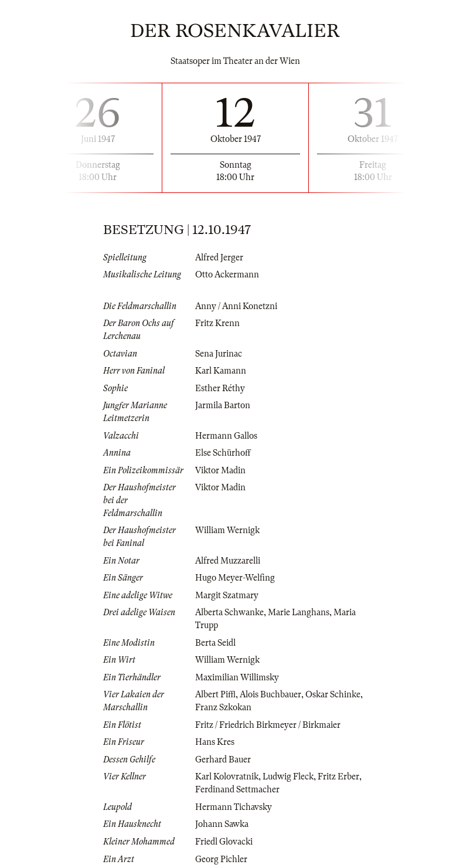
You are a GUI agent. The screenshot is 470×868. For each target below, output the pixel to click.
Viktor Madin (220, 470)
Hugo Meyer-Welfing (235, 578)
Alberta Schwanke (229, 612)
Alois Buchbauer (270, 694)
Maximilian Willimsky (237, 677)
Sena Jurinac (219, 354)
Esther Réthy (220, 388)
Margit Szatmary (227, 595)
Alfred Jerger (219, 257)
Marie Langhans (299, 612)
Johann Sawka (222, 824)
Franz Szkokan (223, 707)
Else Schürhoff (223, 453)
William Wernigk (227, 530)
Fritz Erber (338, 777)
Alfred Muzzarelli (228, 561)
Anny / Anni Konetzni (236, 306)
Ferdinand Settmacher (237, 789)
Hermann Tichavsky (234, 807)
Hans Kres (215, 742)
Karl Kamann (221, 371)
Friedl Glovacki (224, 842)
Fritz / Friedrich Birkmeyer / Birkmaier (268, 725)
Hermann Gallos (226, 436)
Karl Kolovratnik (227, 777)
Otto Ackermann (227, 274)
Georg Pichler (221, 859)
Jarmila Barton (223, 405)
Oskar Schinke (333, 694)
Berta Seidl (215, 643)
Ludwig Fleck (288, 777)
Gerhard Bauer (223, 759)
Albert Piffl (215, 694)
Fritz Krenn (217, 323)
